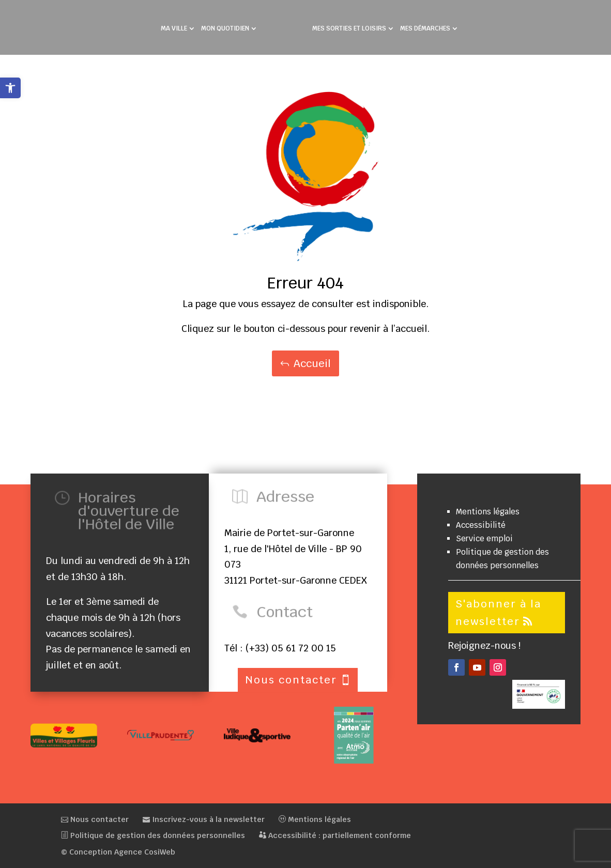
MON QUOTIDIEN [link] (225, 29)
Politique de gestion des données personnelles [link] (153, 835)
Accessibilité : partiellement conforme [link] (335, 835)
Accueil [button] (312, 363)
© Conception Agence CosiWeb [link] (118, 852)
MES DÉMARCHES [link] (425, 29)
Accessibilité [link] (481, 525)
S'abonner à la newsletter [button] (498, 613)
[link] (10, 88)
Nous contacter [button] (291, 680)
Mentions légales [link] (488, 512)
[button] (456, 667)
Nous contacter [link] (95, 819)
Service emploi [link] (484, 538)
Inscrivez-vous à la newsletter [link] (204, 819)
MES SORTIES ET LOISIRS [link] (349, 29)
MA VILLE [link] (174, 29)
